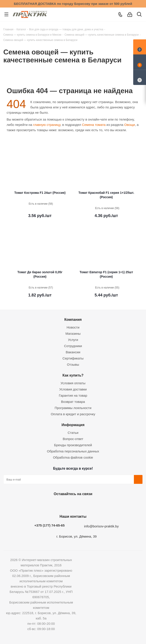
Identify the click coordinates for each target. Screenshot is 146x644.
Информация (73, 425)
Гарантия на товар (73, 395)
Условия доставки (73, 389)
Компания (73, 319)
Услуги (73, 340)
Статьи (73, 433)
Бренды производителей (73, 445)
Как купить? (73, 375)
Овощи (130, 125)
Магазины (73, 334)
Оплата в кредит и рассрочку (73, 414)
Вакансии (73, 352)
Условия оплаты (73, 383)
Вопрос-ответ (73, 439)
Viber (94, 504)
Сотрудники (73, 346)
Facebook (61, 504)
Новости (73, 327)
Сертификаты (73, 358)
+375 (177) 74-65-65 (50, 525)
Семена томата (94, 125)
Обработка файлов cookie (73, 457)
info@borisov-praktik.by (101, 526)
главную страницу (47, 125)
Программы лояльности (73, 408)
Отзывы (73, 364)
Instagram (72, 504)
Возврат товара (73, 402)
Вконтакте (50, 504)
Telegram (83, 504)
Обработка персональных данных (73, 451)
